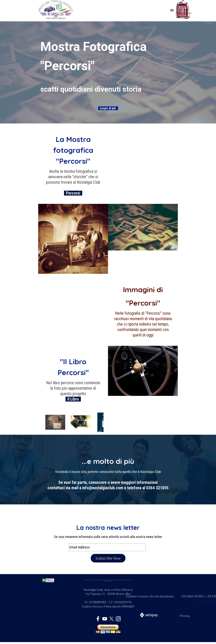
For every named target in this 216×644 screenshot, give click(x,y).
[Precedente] (43, 422)
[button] (55, 422)
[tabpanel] (184, 11)
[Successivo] (104, 422)
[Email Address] (107, 547)
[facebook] (98, 619)
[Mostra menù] (172, 10)
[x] (111, 619)
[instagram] (118, 619)
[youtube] (105, 619)
